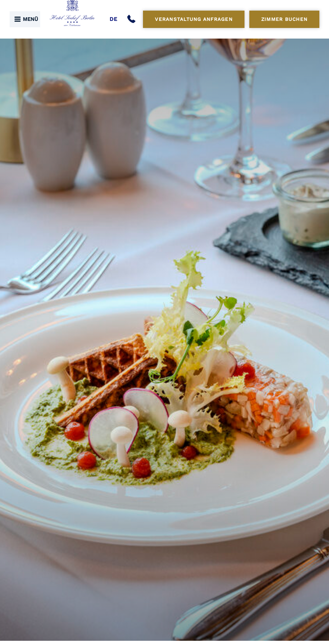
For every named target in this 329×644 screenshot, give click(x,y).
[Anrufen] (133, 19)
